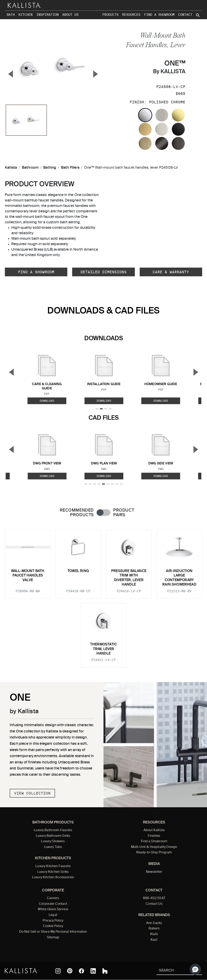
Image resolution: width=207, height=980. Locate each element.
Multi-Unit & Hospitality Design (154, 847)
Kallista (11, 168)
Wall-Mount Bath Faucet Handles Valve (28, 576)
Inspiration (48, 15)
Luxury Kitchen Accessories (53, 877)
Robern (154, 929)
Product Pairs (124, 513)
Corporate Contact (53, 904)
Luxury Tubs (53, 847)
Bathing (50, 168)
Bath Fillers (70, 168)
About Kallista (154, 830)
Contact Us (154, 904)
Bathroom (30, 168)
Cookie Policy (53, 926)
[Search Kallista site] (198, 15)
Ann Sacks (154, 923)
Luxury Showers (53, 841)
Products (110, 15)
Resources (131, 15)
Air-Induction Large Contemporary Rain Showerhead (179, 578)
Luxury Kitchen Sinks (53, 872)
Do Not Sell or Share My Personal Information (53, 932)
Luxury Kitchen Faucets (53, 866)
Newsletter (154, 872)
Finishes (154, 836)
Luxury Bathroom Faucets (53, 830)
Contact (185, 15)
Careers (53, 898)
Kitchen (25, 15)
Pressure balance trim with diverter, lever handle (129, 578)
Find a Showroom (159, 15)
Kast (154, 940)
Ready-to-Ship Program (154, 853)
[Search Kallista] (173, 971)
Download (47, 401)
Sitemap (53, 938)
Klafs (154, 934)
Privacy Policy (53, 921)
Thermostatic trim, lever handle (103, 649)
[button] (195, 969)
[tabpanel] (103, 596)
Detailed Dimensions (103, 272)
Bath (11, 15)
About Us (70, 15)
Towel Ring (78, 571)
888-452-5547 (154, 898)
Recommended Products (77, 513)
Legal (53, 915)
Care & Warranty (171, 272)
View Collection (32, 793)
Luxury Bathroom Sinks (53, 836)
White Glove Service (53, 909)
